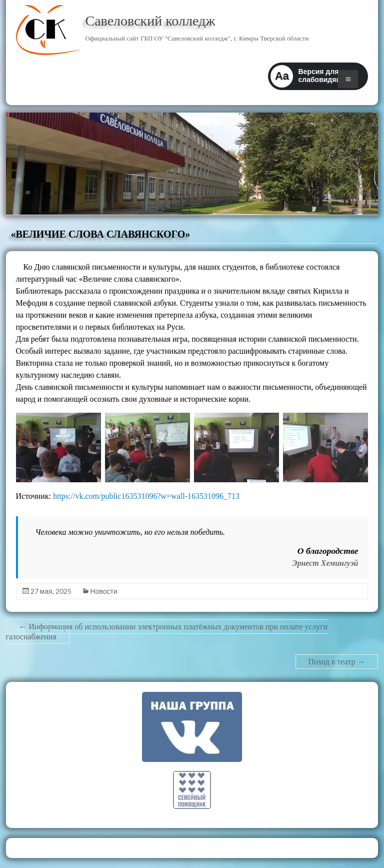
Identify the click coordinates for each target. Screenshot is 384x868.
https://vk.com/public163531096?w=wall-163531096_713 (146, 496)
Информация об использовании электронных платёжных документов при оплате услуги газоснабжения (167, 632)
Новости (104, 591)
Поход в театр (337, 662)
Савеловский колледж (150, 21)
